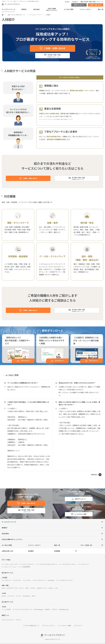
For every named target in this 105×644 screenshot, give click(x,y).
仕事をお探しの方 (7, 551)
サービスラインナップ (8, 9)
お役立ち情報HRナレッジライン (52, 9)
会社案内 (67, 2)
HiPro (34, 596)
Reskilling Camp (64, 609)
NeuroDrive (27, 596)
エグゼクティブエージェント (15, 588)
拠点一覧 (101, 9)
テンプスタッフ (6, 580)
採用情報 (74, 2)
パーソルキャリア (83, 564)
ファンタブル (27, 580)
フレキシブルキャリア (39, 580)
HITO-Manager (39, 609)
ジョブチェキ (17, 580)
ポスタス (55, 609)
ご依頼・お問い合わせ (96, 5)
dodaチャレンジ (42, 588)
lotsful (4, 596)
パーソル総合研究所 (24, 567)
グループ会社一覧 (86, 545)
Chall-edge (51, 580)
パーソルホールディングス (10, 564)
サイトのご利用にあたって (31, 626)
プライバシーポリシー (49, 626)
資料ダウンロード (79, 5)
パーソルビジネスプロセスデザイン (47, 564)
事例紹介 (24, 9)
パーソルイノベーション (9, 567)
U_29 (56, 588)
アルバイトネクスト (8, 620)
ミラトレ (19, 596)
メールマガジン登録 (80, 514)
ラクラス (18, 620)
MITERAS (47, 609)
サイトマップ (78, 626)
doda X (51, 588)
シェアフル (11, 596)
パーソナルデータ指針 (64, 626)
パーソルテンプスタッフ (27, 564)
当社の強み (36, 9)
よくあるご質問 (69, 9)
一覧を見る (94, 475)
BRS (27, 588)
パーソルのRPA (6, 609)
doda (3, 588)
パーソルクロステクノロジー (68, 564)
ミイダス (33, 588)
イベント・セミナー (86, 9)
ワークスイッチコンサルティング (22, 609)
